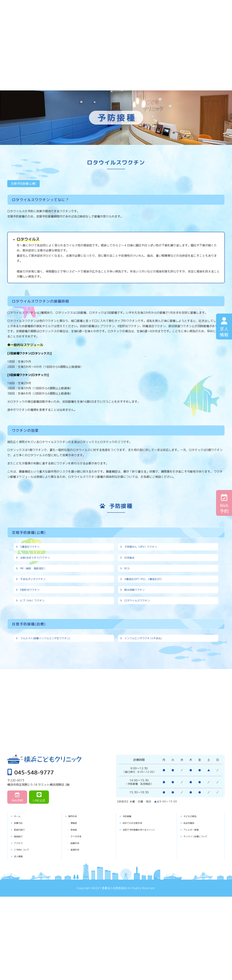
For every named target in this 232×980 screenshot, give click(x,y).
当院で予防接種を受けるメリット (145, 872)
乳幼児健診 (191, 865)
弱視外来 (79, 892)
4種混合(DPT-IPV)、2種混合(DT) (146, 600)
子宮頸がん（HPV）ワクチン (143, 550)
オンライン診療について (200, 879)
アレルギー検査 (194, 872)
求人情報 (20, 899)
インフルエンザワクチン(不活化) (146, 678)
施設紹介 (20, 879)
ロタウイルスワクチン (139, 634)
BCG (127, 583)
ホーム (19, 859)
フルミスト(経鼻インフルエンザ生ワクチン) (49, 678)
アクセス (20, 886)
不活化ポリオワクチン (35, 600)
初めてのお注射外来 (136, 865)
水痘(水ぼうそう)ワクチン (37, 567)
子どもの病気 (192, 859)
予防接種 (129, 859)
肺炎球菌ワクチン (136, 617)
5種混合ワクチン (31, 550)
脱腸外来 (79, 886)
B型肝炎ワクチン (31, 617)
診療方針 (20, 865)
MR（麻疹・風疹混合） (35, 583)
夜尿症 (77, 872)
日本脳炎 (130, 567)
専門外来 (74, 859)
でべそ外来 (80, 879)
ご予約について (24, 892)
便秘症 (77, 865)
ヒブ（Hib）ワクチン (34, 634)
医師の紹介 (22, 872)
